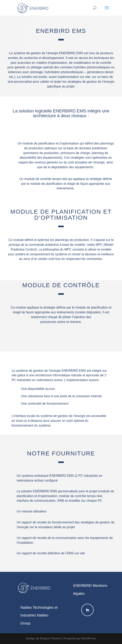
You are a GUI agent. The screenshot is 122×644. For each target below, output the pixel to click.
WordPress (89, 638)
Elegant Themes (51, 638)
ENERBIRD (82, 586)
